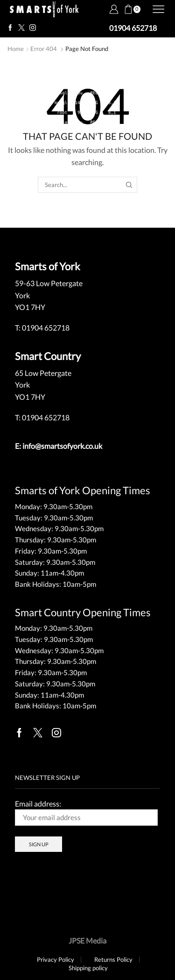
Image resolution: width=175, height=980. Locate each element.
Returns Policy (113, 960)
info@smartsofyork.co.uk (62, 446)
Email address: (86, 812)
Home (16, 49)
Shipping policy (88, 968)
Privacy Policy (56, 960)
